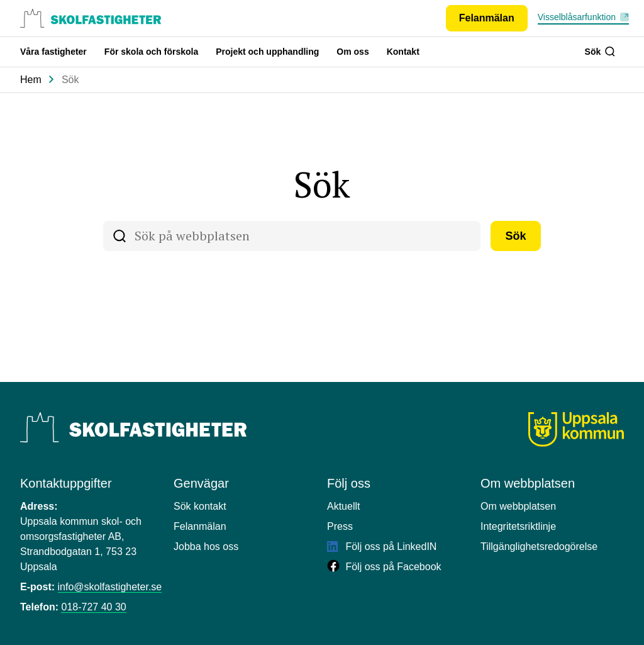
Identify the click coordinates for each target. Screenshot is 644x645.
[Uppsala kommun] (576, 429)
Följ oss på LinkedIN (382, 547)
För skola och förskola (151, 52)
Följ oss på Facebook (384, 567)
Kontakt (403, 52)
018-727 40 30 (93, 607)
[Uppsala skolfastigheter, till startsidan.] (91, 18)
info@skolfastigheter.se (110, 587)
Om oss (353, 52)
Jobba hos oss (206, 547)
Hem (31, 80)
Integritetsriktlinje (518, 526)
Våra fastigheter (53, 52)
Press (340, 526)
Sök (600, 52)
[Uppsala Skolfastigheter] (133, 427)
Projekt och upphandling (267, 52)
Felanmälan (200, 526)
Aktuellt (343, 506)
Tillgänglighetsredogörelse (539, 547)
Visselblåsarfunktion (577, 17)
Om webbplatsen (518, 506)
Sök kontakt (200, 506)
